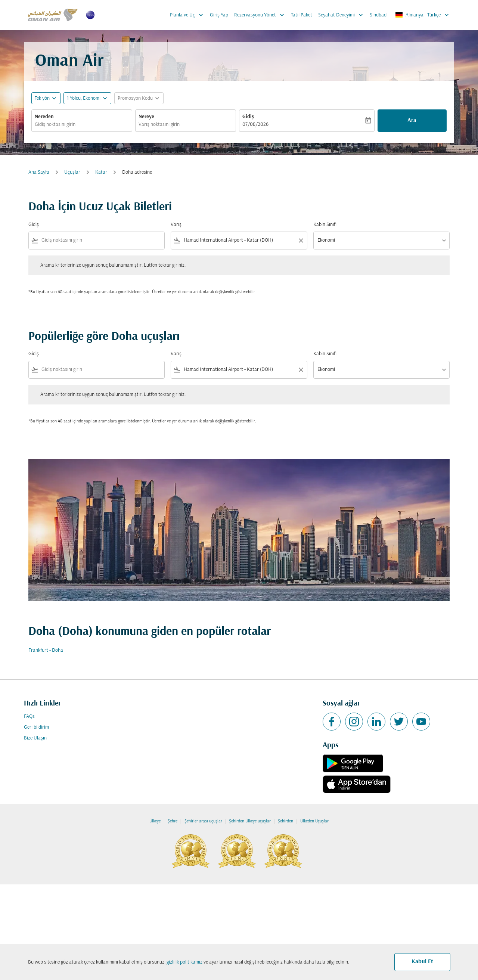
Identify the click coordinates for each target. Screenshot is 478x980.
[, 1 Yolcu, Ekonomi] (84, 98)
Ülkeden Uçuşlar (314, 821)
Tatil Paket (302, 15)
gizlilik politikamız (184, 962)
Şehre (173, 821)
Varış (176, 225)
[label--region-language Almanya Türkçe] (423, 15)
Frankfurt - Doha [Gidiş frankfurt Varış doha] (46, 650)
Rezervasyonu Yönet (261, 15)
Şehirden (285, 821)
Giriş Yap (219, 15)
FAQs (29, 717)
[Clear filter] (301, 241)
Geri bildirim (36, 727)
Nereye (146, 117)
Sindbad (378, 15)
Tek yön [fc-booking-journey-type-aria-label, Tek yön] (42, 98)
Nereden (44, 117)
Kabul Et (422, 962)
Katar (101, 172)
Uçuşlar (72, 172)
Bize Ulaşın (35, 738)
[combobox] (82, 125)
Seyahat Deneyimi (342, 15)
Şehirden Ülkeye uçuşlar (250, 821)
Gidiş (248, 117)
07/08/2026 (255, 125)
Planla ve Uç (188, 15)
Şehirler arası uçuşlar (203, 821)
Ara (412, 121)
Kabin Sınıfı (325, 225)
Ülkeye (155, 821)
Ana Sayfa (39, 172)
